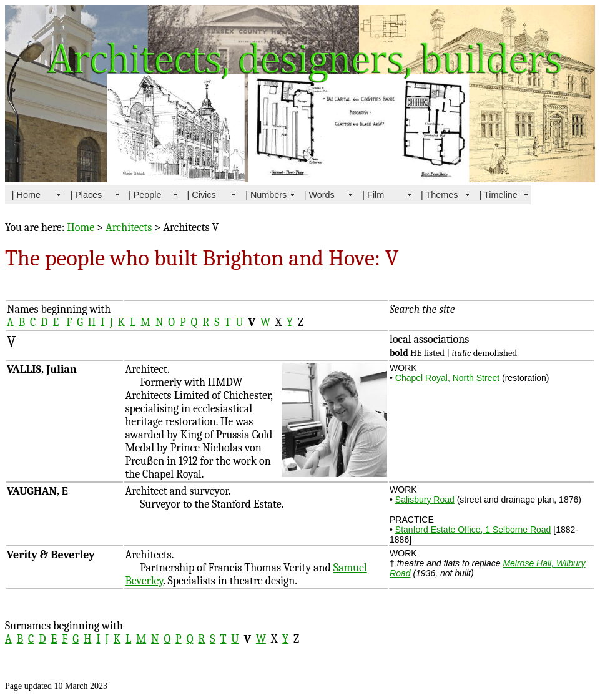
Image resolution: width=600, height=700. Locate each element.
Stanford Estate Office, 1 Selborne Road (473, 530)
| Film (373, 195)
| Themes (439, 195)
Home (81, 228)
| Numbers (266, 195)
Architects (129, 228)
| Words (319, 195)
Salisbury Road (425, 500)
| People (145, 195)
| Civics (202, 195)
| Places (86, 195)
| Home (26, 195)
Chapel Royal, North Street (447, 378)
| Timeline (499, 195)
